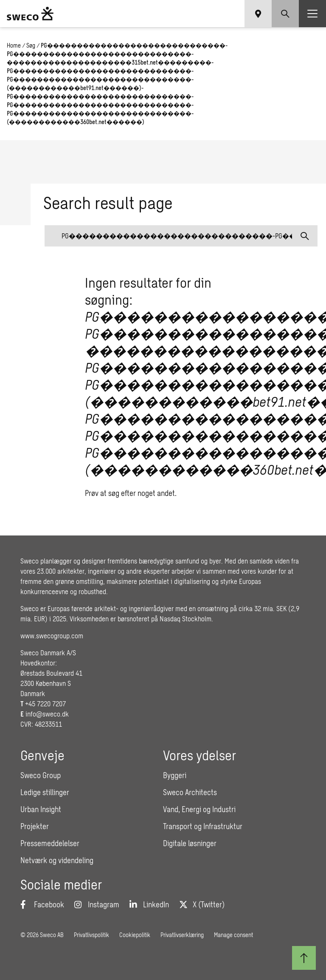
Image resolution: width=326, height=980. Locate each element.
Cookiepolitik (135, 935)
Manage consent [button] (233, 935)
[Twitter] (202, 904)
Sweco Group (41, 775)
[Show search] (285, 14)
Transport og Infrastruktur (203, 826)
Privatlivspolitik (91, 935)
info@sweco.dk (47, 714)
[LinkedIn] (149, 904)
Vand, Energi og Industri (199, 809)
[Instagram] (97, 904)
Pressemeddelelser (50, 843)
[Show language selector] (258, 14)
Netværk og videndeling (57, 860)
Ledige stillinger (45, 792)
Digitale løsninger (190, 843)
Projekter (35, 826)
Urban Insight (41, 809)
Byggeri (175, 775)
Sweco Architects (190, 792)
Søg (31, 45)
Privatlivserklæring (182, 935)
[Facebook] (42, 904)
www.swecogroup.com (52, 636)
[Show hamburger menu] (312, 14)
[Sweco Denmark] (30, 14)
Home (14, 45)
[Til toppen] (304, 958)
